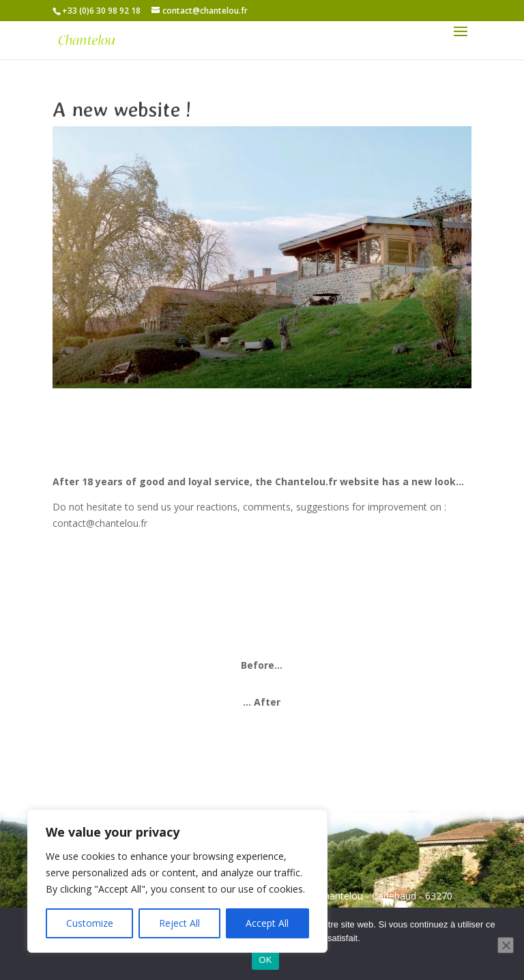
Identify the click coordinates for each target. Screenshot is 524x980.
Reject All (179, 923)
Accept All (267, 923)
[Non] (506, 945)
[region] (177, 881)
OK (265, 960)
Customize (90, 923)
